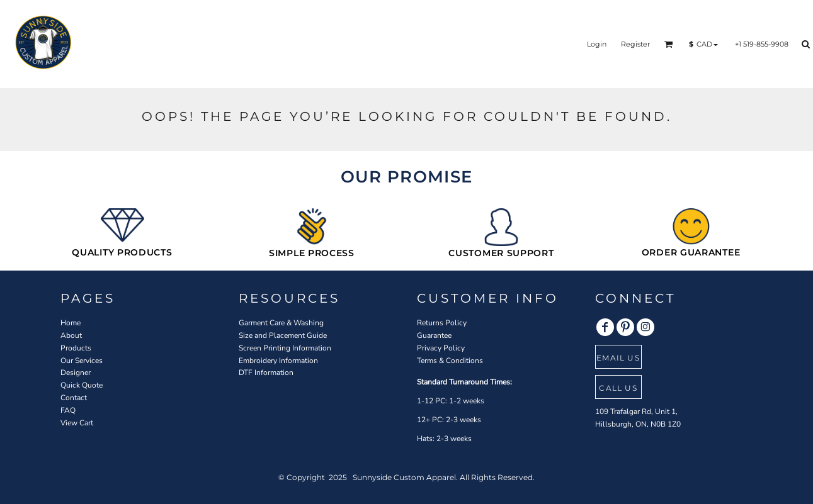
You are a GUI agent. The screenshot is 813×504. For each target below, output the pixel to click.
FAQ (68, 410)
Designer (76, 372)
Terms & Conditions (450, 361)
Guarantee (434, 335)
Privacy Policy (441, 348)
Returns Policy (442, 323)
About (71, 335)
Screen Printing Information (285, 348)
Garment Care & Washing (281, 323)
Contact (74, 398)
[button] (669, 44)
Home (71, 323)
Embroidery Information (278, 361)
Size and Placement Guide (283, 335)
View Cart (77, 423)
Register (635, 44)
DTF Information (266, 372)
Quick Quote (82, 385)
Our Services (82, 361)
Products (76, 348)
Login (597, 44)
